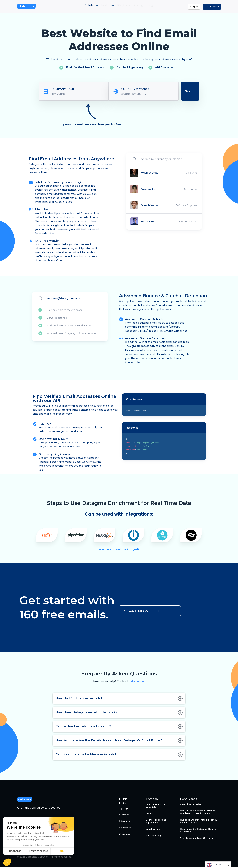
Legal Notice (153, 830)
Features (102, 7)
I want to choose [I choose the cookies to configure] (39, 851)
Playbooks (125, 829)
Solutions (79, 7)
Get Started (212, 7)
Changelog (125, 835)
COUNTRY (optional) (135, 90)
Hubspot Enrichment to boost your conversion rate (199, 822)
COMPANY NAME (63, 90)
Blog (163, 7)
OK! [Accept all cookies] (62, 851)
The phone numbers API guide (197, 839)
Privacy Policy (154, 836)
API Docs (124, 816)
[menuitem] (80, 7)
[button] (7, 862)
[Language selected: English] (218, 865)
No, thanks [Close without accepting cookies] (15, 851)
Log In (194, 7)
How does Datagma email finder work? (119, 713)
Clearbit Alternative (191, 805)
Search (190, 92)
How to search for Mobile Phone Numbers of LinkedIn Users (198, 813)
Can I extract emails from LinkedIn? (119, 727)
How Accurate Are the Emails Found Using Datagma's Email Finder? (119, 741)
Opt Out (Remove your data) (155, 806)
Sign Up (123, 809)
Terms (149, 814)
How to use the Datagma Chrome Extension (198, 831)
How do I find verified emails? (119, 699)
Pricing (146, 7)
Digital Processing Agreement (156, 822)
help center (137, 682)
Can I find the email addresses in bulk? (119, 755)
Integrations (126, 822)
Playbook (125, 7)
